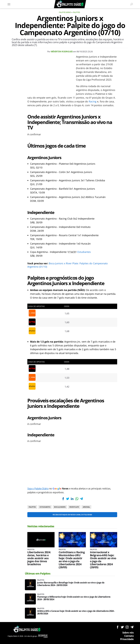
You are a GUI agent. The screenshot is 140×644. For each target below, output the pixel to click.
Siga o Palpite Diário (38, 488)
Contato (129, 636)
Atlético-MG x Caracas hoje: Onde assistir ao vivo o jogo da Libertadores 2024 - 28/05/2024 (76, 612)
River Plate (74, 507)
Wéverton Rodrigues (62, 51)
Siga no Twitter (122, 627)
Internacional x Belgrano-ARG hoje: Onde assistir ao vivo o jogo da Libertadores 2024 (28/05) (103, 560)
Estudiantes (84, 252)
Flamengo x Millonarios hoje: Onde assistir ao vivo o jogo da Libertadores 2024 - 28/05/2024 (74, 598)
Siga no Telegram (132, 627)
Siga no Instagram (127, 627)
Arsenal (86, 507)
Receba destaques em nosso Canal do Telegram (72, 515)
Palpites (76, 12)
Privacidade (127, 639)
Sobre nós (128, 633)
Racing (93, 101)
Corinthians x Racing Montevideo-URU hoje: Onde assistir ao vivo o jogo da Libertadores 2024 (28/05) (72, 560)
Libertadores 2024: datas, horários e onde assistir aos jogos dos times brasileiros (39, 558)
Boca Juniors (60, 507)
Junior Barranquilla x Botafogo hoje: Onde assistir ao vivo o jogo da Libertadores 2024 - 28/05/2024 (71, 584)
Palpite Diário (65, 12)
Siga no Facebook (118, 627)
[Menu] (9, 4)
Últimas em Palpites (38, 573)
